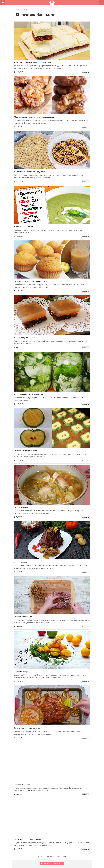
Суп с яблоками (21, 507)
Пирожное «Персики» (23, 672)
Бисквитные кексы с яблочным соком (31, 281)
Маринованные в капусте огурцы (28, 394)
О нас (40, 857)
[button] (3, 3)
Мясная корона (21, 562)
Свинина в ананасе (22, 785)
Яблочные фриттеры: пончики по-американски (34, 117)
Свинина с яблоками (23, 617)
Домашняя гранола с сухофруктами (30, 172)
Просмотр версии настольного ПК (52, 864)
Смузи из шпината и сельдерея (27, 839)
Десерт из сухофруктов (24, 338)
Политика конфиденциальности (55, 857)
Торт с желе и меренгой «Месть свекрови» (32, 62)
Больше (86, 72)
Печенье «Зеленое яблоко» (26, 451)
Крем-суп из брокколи (24, 226)
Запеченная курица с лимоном (27, 728)
